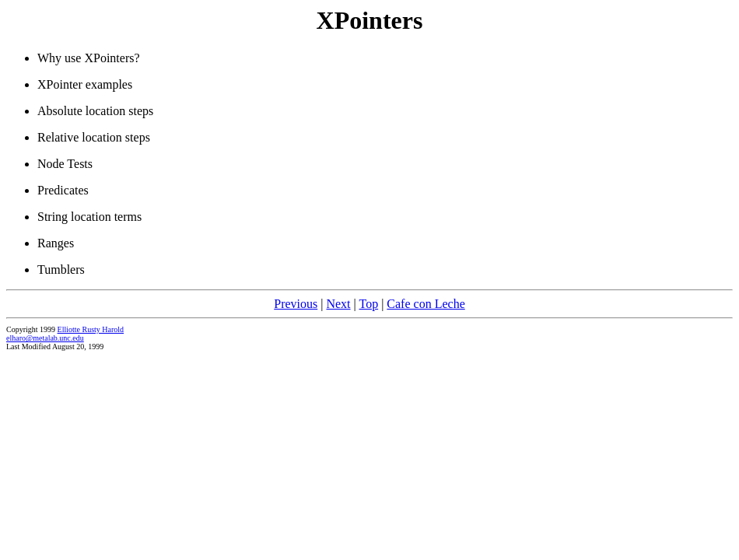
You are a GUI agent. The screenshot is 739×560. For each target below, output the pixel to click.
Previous (296, 304)
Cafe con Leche (426, 304)
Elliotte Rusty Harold (91, 329)
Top (368, 304)
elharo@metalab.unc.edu (45, 338)
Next (338, 304)
